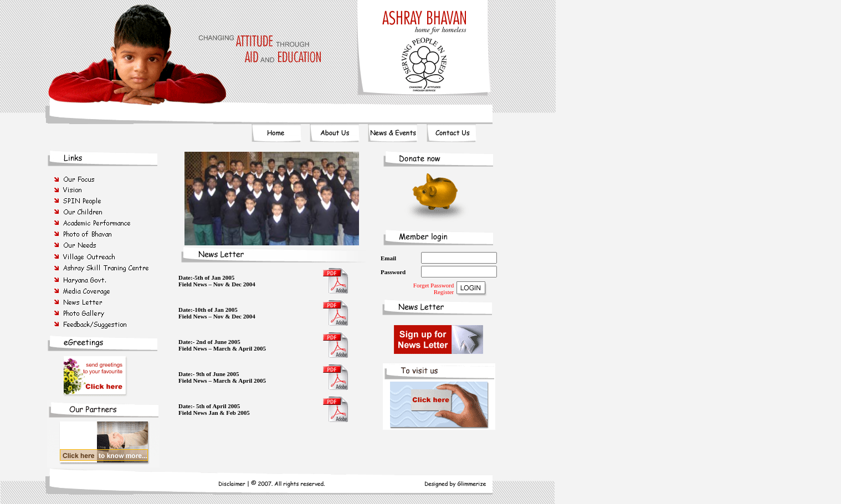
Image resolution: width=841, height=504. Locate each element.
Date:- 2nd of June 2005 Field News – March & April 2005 (222, 345)
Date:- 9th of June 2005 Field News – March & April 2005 (222, 377)
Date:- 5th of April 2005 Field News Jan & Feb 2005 (214, 409)
